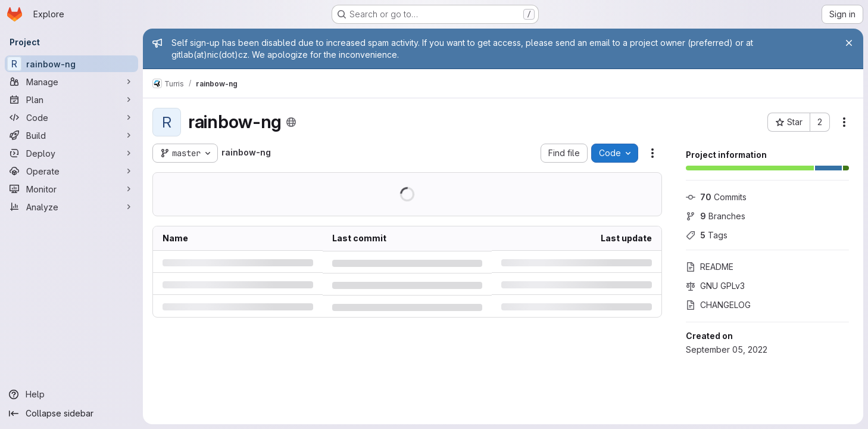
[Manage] (71, 82)
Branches (716, 216)
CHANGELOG (718, 305)
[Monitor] (71, 189)
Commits (716, 197)
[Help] (71, 394)
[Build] (71, 135)
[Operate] (71, 171)
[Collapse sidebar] (71, 414)
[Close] (849, 43)
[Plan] (71, 100)
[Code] (71, 117)
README (710, 267)
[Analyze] (71, 207)
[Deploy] (71, 153)
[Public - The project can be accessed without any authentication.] (291, 122)
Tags (707, 235)
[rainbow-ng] (71, 64)
